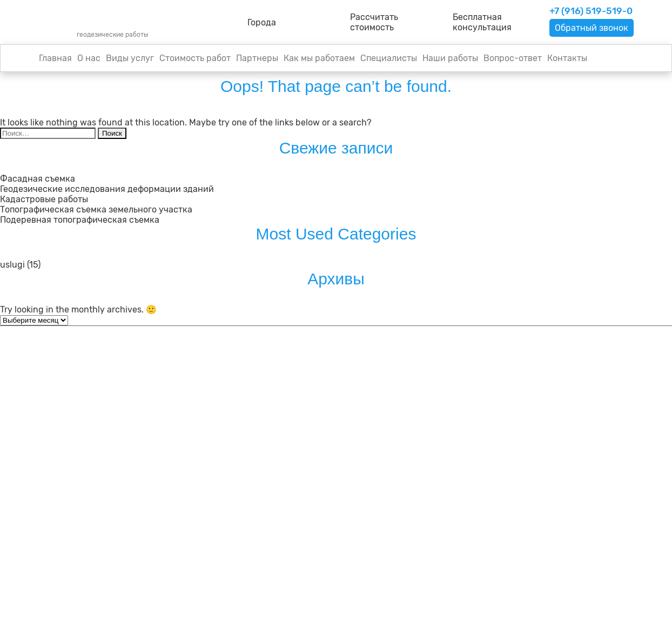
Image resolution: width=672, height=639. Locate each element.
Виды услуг (130, 58)
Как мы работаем (319, 58)
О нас (89, 58)
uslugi (12, 265)
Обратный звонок (592, 28)
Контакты (567, 58)
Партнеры (257, 58)
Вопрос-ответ (513, 58)
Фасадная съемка (38, 179)
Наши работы (450, 58)
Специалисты (389, 58)
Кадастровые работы (44, 199)
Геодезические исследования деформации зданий (107, 189)
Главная (55, 58)
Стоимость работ (195, 58)
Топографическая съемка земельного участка (96, 209)
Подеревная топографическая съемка (80, 220)
